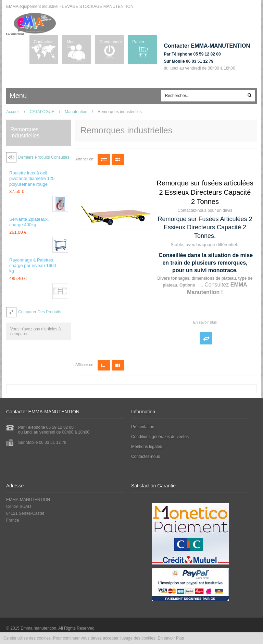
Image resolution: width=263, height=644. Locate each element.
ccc (38, 96)
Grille (118, 160)
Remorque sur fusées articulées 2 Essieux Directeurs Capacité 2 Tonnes (205, 192)
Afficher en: (85, 159)
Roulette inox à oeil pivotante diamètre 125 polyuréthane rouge (32, 179)
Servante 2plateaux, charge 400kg (29, 222)
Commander (111, 42)
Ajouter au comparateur (206, 338)
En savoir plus (205, 322)
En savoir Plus (171, 638)
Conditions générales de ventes (160, 437)
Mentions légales (147, 447)
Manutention (76, 112)
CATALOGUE (42, 112)
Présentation (143, 427)
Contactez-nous (43, 44)
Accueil (13, 112)
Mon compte (73, 44)
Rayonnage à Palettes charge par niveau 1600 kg (33, 266)
